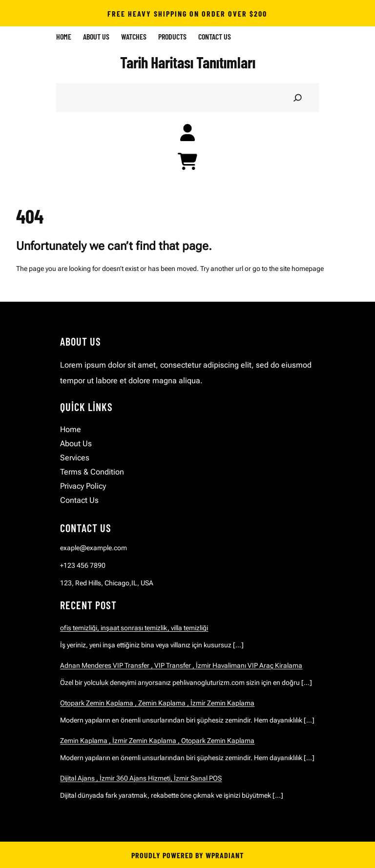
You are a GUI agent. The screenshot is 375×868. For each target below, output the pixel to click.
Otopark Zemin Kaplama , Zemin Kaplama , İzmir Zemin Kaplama (157, 703)
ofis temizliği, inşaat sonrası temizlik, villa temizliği (134, 628)
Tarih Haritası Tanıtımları (188, 62)
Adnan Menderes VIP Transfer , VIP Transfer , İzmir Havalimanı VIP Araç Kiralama (181, 665)
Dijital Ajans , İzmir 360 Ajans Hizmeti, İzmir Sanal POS (141, 778)
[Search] (297, 98)
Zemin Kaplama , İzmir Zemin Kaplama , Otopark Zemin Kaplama (157, 741)
